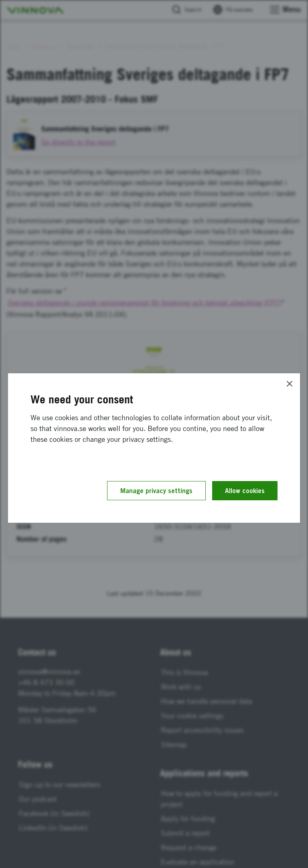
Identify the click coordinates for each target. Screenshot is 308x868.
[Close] (290, 384)
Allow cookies (245, 491)
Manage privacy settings (156, 491)
